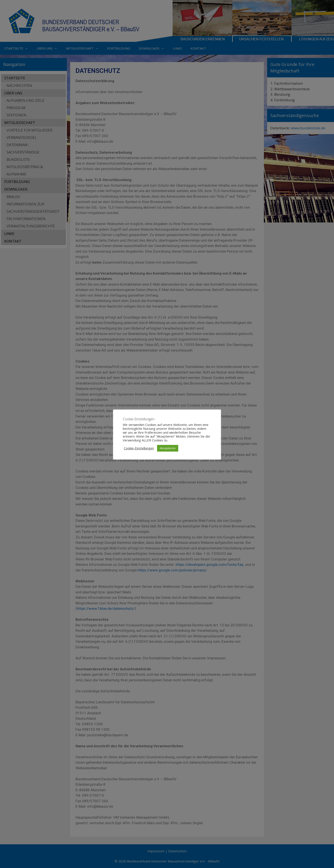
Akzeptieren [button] (168, 448)
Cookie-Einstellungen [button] (139, 448)
